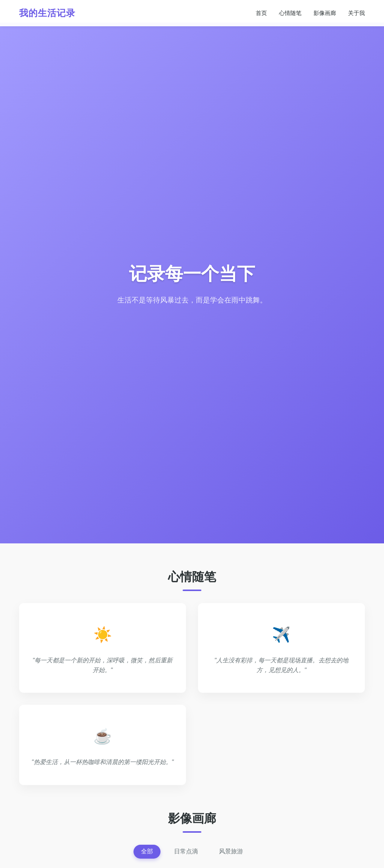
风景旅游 (231, 851)
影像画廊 (325, 13)
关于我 (356, 13)
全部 (147, 851)
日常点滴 (186, 851)
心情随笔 (290, 13)
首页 (261, 13)
